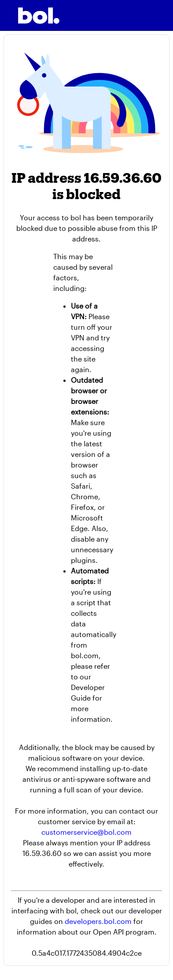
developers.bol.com (98, 921)
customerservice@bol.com (86, 832)
